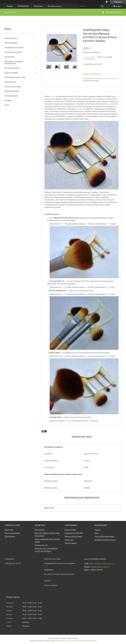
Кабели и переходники (73, 536)
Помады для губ (41, 545)
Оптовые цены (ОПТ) (14, 52)
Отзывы (8, 100)
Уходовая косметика (14, 47)
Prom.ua (75, 638)
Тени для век (40, 530)
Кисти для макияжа (12, 533)
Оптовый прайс (11, 96)
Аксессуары (69, 540)
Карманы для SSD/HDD (74, 533)
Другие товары (11, 73)
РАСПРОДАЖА (23, 6)
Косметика (38, 6)
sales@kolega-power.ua (100, 567)
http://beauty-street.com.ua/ (102, 564)
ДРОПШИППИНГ (12, 91)
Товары (98, 530)
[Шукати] (102, 6)
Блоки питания (70, 530)
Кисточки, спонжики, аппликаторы (14, 62)
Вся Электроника (12, 68)
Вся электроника (54, 6)
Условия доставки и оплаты (105, 540)
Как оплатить (11, 82)
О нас (7, 105)
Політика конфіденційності (87, 641)
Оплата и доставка (13, 86)
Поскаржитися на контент (66, 641)
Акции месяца (11, 38)
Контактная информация (104, 536)
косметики (81, 109)
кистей (52, 96)
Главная (10, 6)
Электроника (10, 536)
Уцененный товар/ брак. (15, 77)
